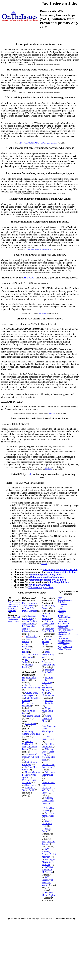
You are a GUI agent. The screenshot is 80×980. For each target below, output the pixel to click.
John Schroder (26, 645)
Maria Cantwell (14, 617)
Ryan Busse (31, 785)
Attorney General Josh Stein (48, 624)
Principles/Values (65, 641)
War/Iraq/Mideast (65, 647)
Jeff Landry (31, 636)
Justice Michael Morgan (47, 642)
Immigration (63, 632)
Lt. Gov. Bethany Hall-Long (31, 686)
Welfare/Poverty (64, 649)
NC (44, 606)
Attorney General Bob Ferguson (48, 800)
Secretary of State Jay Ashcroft (30, 756)
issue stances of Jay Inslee (61, 572)
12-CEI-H (44, 564)
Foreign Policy (64, 619)
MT (24, 780)
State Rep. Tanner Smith (28, 789)
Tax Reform (62, 645)
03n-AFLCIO (43, 314)
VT (43, 757)
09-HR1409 (49, 469)
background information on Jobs (60, 570)
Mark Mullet (13, 609)
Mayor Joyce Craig (47, 709)
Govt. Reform (63, 623)
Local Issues (63, 638)
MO (24, 747)
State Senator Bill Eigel (30, 763)
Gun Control (63, 626)
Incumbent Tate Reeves (30, 656)
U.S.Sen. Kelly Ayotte (48, 702)
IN (23, 703)
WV (44, 841)
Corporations (63, 604)
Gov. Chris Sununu (48, 694)
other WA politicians (59, 582)
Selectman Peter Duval (48, 774)
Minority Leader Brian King (48, 752)
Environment (63, 615)
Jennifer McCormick (28, 743)
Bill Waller (25, 661)
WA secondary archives (41, 587)
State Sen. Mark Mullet (48, 815)
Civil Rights (62, 602)
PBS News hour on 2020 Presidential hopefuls (38, 250)
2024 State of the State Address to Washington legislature (38, 143)
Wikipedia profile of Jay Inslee (46, 575)
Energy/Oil (62, 613)
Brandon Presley (27, 666)
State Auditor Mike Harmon (30, 622)
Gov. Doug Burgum (49, 663)
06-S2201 (52, 414)
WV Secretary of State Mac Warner (48, 881)
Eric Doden (31, 724)
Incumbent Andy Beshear (30, 604)
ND (44, 662)
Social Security (64, 643)
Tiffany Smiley (14, 621)
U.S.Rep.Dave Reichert (49, 809)
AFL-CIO (29, 278)
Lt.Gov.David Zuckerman (48, 766)
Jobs (60, 636)
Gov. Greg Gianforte (29, 781)
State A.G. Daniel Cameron (30, 610)
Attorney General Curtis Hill (31, 733)
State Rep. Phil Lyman (48, 745)
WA (44, 790)
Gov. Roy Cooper (49, 607)
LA (24, 626)
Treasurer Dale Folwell (48, 630)
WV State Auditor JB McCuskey (48, 870)
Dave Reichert (14, 604)
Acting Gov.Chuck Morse (47, 718)
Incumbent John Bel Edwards (29, 629)
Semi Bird (12, 611)
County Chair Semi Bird (47, 823)
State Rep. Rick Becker (48, 671)
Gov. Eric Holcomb (28, 704)
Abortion (61, 598)
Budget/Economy (65, 600)
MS (24, 654)
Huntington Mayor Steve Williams (49, 862)
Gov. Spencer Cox (48, 738)
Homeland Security (66, 630)
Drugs (60, 609)
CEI (29, 474)
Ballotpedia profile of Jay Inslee (47, 577)
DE (24, 677)
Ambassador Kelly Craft (29, 617)
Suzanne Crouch (33, 716)
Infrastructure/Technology (68, 634)
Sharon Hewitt (27, 651)
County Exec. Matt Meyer (30, 694)
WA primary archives (39, 585)
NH (44, 693)
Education (62, 611)
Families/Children (65, 617)
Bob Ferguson (14, 602)
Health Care (63, 628)
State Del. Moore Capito (48, 894)
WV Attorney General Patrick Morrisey (49, 853)
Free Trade (62, 621)
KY (24, 603)
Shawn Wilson (27, 640)
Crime (60, 606)
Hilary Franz (13, 606)
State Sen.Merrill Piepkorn (47, 688)
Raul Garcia (13, 619)
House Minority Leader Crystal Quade (31, 775)
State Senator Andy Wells (48, 654)
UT (43, 736)
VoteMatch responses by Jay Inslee (47, 580)
